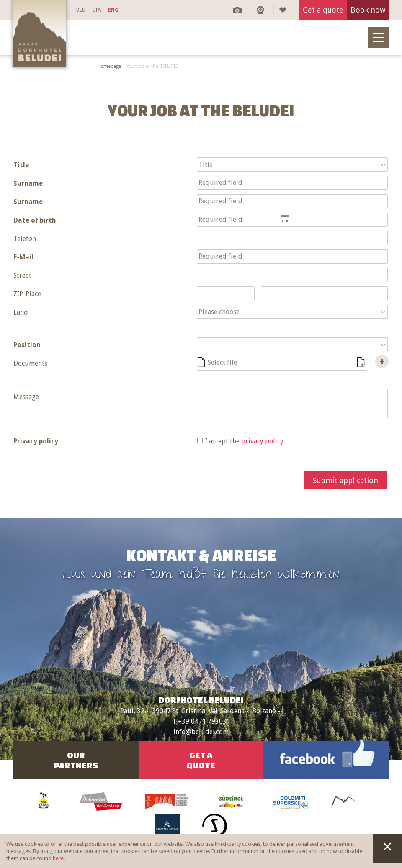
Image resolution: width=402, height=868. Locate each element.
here (58, 858)
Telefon (25, 239)
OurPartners (76, 760)
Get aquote (201, 760)
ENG (113, 10)
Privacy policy (36, 441)
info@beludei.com (201, 732)
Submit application (345, 480)
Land (21, 312)
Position (27, 345)
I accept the (244, 441)
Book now (368, 10)
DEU (81, 10)
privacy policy (262, 441)
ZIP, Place (27, 294)
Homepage (109, 66)
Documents (30, 363)
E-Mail (23, 257)
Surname (28, 183)
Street (22, 275)
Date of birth (35, 220)
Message (26, 397)
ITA (97, 10)
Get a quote (323, 10)
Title (21, 165)
